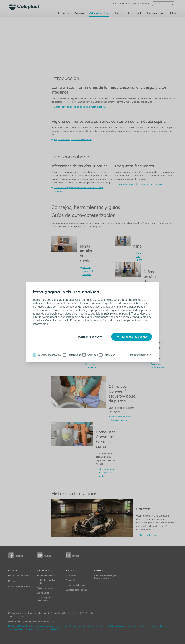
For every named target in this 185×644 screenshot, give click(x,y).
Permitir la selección (91, 337)
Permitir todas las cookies (132, 337)
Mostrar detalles (139, 355)
